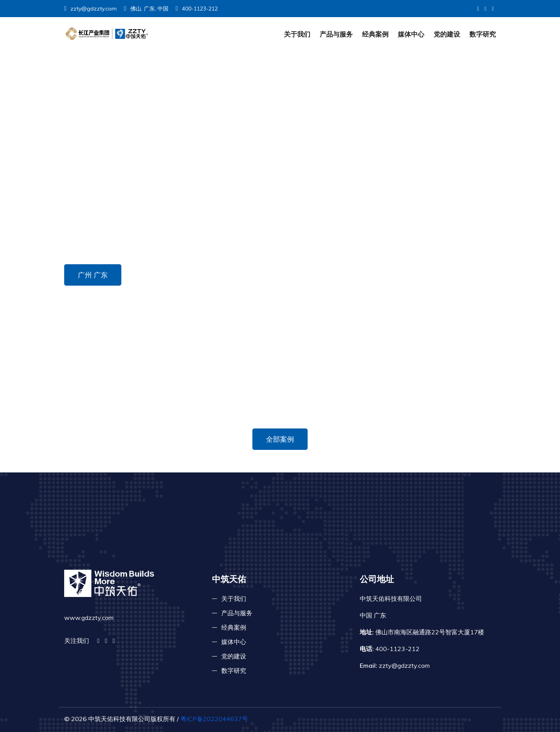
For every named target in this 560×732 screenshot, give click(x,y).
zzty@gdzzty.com (90, 9)
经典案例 (375, 34)
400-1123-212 (197, 9)
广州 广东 (93, 275)
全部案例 (280, 439)
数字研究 (483, 34)
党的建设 (447, 34)
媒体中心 (411, 34)
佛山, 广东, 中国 (146, 9)
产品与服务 (336, 34)
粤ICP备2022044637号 (214, 719)
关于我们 (297, 34)
